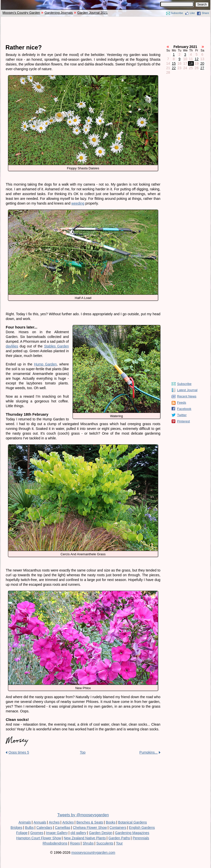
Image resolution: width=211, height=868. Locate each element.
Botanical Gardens (133, 822)
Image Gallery (57, 833)
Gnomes (37, 833)
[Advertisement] (105, 30)
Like (192, 13)
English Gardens (142, 828)
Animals (25, 822)
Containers (118, 828)
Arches (54, 822)
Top (83, 752)
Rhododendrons (55, 843)
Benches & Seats (90, 822)
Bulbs (29, 828)
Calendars (44, 828)
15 (174, 63)
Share (205, 13)
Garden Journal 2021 (93, 13)
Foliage (22, 833)
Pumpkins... (149, 752)
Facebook (184, 409)
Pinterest (183, 421)
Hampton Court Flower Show (39, 838)
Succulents (105, 843)
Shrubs (88, 843)
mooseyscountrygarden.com (93, 853)
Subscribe (177, 13)
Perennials (141, 838)
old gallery (78, 833)
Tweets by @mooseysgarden (83, 815)
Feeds (182, 403)
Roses (75, 843)
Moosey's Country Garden (21, 13)
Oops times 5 (19, 752)
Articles (68, 822)
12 (197, 59)
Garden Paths (119, 838)
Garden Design (101, 833)
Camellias (62, 828)
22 (174, 68)
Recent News (187, 396)
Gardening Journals (58, 13)
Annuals (40, 822)
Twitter (182, 415)
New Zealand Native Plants (85, 838)
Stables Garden (56, 346)
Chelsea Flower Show (90, 828)
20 (202, 63)
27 (202, 68)
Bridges (16, 828)
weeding (78, 203)
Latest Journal (187, 390)
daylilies (12, 346)
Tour (119, 843)
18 (191, 63)
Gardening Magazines (132, 833)
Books (111, 822)
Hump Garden (45, 364)
